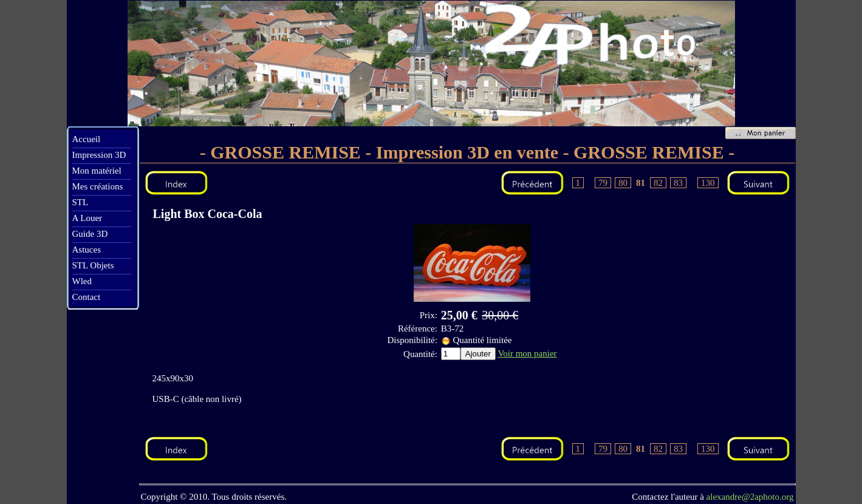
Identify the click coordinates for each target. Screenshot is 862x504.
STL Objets (93, 265)
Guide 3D (90, 234)
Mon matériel (97, 171)
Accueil (87, 139)
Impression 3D (99, 155)
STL (80, 202)
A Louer (87, 218)
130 (708, 183)
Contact (87, 297)
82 (658, 183)
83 (678, 183)
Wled (82, 281)
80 (623, 183)
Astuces (87, 250)
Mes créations (98, 186)
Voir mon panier (527, 353)
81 (641, 183)
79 (603, 183)
